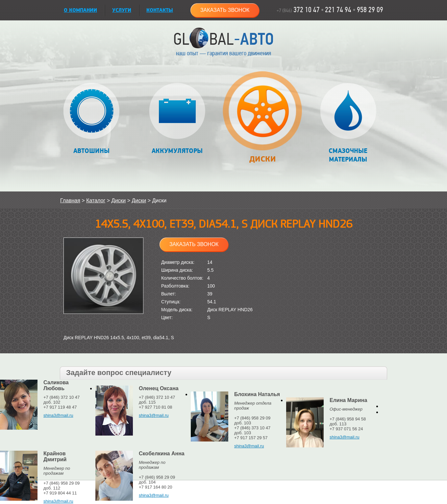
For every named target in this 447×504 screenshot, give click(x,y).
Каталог (96, 201)
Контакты (160, 10)
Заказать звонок (225, 10)
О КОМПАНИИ (80, 10)
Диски (262, 121)
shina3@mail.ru (58, 415)
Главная (70, 201)
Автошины (92, 119)
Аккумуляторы (177, 119)
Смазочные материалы (348, 123)
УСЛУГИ (122, 10)
